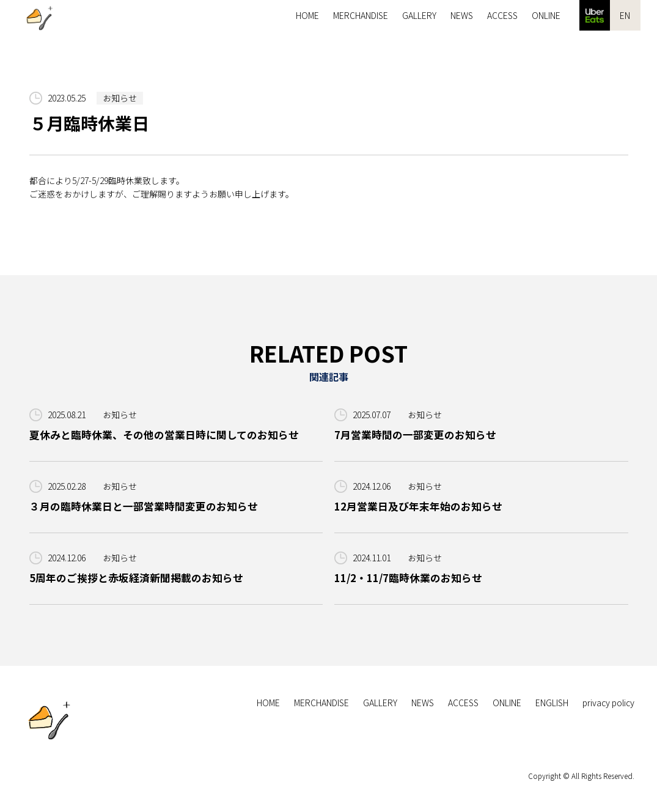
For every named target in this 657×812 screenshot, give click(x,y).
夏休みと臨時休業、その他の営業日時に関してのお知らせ (164, 435)
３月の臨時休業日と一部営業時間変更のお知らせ (144, 506)
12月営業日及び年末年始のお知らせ (418, 506)
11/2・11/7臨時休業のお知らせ (409, 578)
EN (625, 15)
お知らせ (120, 98)
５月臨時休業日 (89, 124)
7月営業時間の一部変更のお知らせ (415, 435)
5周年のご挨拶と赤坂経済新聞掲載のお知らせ (136, 578)
